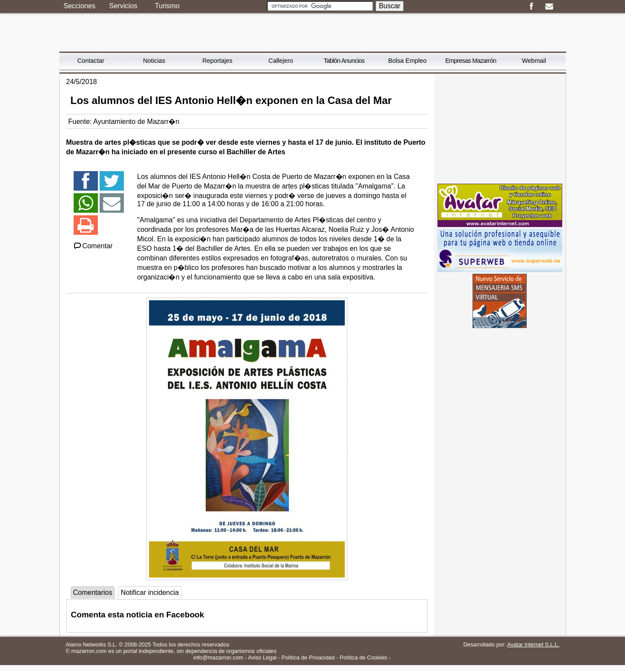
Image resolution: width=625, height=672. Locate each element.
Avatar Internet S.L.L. (533, 644)
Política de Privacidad (308, 657)
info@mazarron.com (218, 657)
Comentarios (93, 592)
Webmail (534, 61)
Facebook (532, 6)
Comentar (93, 246)
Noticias (154, 61)
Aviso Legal (262, 657)
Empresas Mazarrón (471, 61)
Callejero (281, 61)
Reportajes (217, 61)
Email (549, 6)
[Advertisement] (500, 128)
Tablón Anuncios (344, 61)
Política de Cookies (363, 657)
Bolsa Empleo (407, 61)
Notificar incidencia (150, 592)
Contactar (91, 61)
